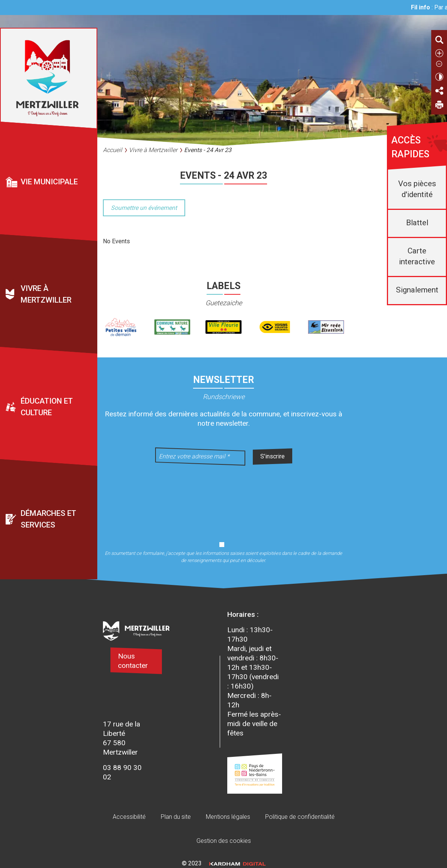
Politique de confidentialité (300, 817)
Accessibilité (129, 817)
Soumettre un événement (144, 208)
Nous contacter (133, 661)
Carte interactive (417, 256)
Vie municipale (49, 182)
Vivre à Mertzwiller (46, 295)
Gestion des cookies (224, 841)
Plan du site (176, 817)
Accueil (113, 150)
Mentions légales (228, 817)
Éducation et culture (47, 407)
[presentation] (223, 499)
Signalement (417, 290)
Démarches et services (48, 519)
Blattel (417, 223)
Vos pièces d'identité (417, 189)
